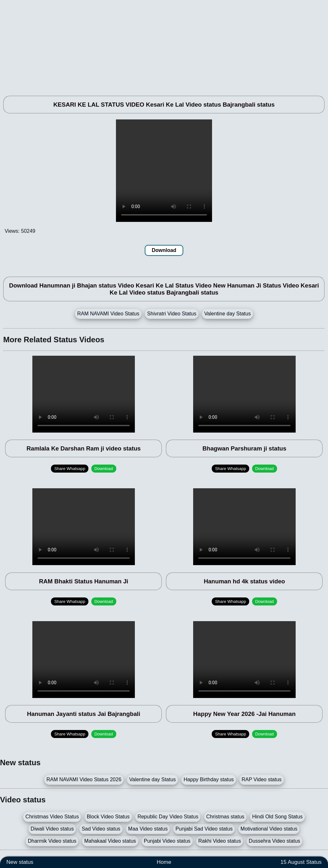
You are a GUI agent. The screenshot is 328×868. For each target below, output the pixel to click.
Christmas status (225, 817)
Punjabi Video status (167, 841)
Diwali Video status (52, 829)
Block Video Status (108, 817)
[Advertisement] (164, 45)
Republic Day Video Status (168, 817)
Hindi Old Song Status (277, 817)
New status (20, 862)
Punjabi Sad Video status (204, 829)
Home (164, 862)
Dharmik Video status (52, 841)
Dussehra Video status (275, 841)
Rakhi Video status (220, 841)
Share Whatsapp (70, 469)
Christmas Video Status (52, 817)
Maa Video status (148, 829)
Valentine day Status (227, 314)
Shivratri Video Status (172, 314)
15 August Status (301, 862)
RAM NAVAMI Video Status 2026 (84, 779)
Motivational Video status (269, 829)
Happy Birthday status (209, 779)
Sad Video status (101, 829)
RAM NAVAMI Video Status (108, 314)
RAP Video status (262, 779)
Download (164, 250)
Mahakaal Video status (110, 841)
